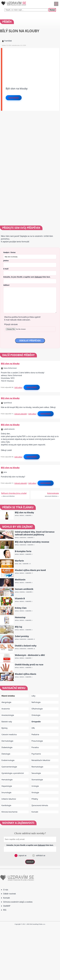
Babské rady (7, 722)
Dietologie (6, 754)
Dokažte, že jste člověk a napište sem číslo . (27, 277)
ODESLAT (30, 862)
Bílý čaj (19, 627)
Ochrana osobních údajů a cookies (18, 902)
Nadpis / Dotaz (9, 252)
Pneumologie (37, 741)
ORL (33, 728)
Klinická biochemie (9, 812)
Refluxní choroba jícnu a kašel (14, 493)
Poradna (35, 747)
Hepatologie (7, 786)
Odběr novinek (10, 894)
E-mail (6, 269)
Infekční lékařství (9, 799)
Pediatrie (35, 734)
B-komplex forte (23, 551)
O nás (6, 890)
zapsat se (22, 855)
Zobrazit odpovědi (21, 414)
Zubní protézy (22, 636)
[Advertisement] (31, 64)
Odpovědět (14, 98)
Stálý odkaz (18, 387)
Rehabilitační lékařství (41, 760)
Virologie (35, 792)
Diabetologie (7, 747)
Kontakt (35, 812)
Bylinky (4, 728)
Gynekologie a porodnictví (13, 773)
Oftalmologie (37, 709)
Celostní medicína (9, 734)
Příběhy (35, 799)
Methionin (20, 580)
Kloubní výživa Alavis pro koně (30, 570)
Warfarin (19, 561)
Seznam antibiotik (24, 589)
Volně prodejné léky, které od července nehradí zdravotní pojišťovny (35, 533)
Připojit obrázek (11, 324)
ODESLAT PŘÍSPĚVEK (30, 341)
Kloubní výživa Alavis (26, 674)
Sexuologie (36, 773)
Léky (33, 696)
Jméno (6, 260)
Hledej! (52, 10)
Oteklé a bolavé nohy (26, 646)
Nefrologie (36, 702)
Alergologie (6, 702)
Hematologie (7, 780)
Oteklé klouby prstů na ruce (29, 665)
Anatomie (6, 709)
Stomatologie (37, 780)
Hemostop (20, 617)
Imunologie (6, 792)
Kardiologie (6, 805)
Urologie (35, 786)
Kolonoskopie (53, 493)
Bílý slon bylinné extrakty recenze (32, 542)
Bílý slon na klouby (10, 364)
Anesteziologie (8, 715)
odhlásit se (40, 855)
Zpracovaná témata (40, 805)
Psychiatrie (36, 754)
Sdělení (6, 285)
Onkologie (36, 715)
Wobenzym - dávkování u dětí (30, 655)
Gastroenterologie (9, 767)
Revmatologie (37, 767)
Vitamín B (20, 598)
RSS (5, 910)
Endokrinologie (8, 760)
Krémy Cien (21, 608)
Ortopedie (36, 722)
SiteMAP (7, 906)
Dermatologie (7, 741)
